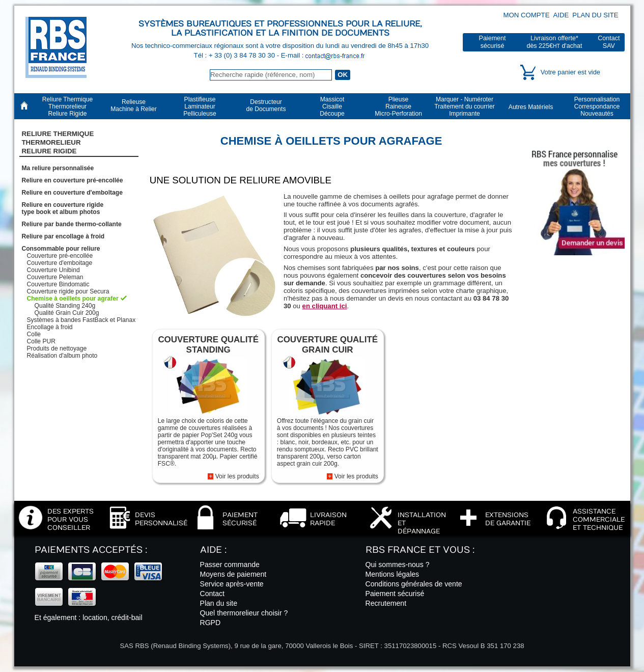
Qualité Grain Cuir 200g (67, 313)
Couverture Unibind (53, 270)
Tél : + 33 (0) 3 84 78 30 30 (235, 55)
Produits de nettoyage (57, 348)
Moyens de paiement (233, 574)
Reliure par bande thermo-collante (72, 224)
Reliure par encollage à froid (63, 236)
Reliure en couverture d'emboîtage (72, 193)
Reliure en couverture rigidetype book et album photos (63, 208)
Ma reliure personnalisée (58, 168)
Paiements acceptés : (91, 550)
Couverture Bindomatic (58, 284)
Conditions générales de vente (414, 584)
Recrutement (386, 603)
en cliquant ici (325, 306)
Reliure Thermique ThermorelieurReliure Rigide (58, 143)
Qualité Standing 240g (65, 306)
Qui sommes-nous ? (398, 565)
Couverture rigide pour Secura (68, 291)
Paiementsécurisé (493, 42)
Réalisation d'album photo (62, 356)
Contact (213, 594)
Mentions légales (393, 574)
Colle (34, 334)
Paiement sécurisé (395, 594)
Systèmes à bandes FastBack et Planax (81, 320)
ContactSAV (609, 42)
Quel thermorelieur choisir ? (244, 613)
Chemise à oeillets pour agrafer (73, 299)
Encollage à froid (50, 327)
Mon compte (527, 15)
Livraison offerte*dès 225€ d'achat (554, 42)
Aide (561, 15)
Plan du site (595, 15)
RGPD (211, 623)
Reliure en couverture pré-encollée (73, 180)
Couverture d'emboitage (60, 263)
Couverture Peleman (55, 277)
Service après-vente (232, 584)
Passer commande (230, 565)
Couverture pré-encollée (60, 256)
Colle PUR (41, 341)
